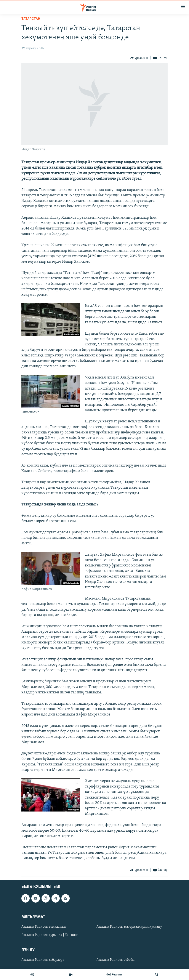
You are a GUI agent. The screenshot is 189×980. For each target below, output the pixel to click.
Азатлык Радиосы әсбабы (115, 960)
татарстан (31, 19)
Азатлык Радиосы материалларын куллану (129, 927)
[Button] (139, 58)
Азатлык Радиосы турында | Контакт (49, 935)
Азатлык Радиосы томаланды (44, 927)
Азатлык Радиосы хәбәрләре (43, 960)
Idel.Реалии (114, 975)
